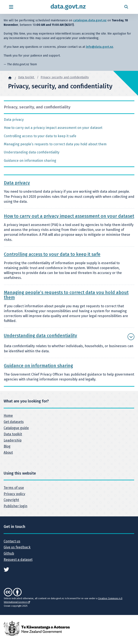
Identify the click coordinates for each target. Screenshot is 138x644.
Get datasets (14, 422)
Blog (7, 446)
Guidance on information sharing (30, 161)
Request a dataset (18, 560)
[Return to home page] (68, 7)
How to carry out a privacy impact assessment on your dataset (53, 128)
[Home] (10, 78)
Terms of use (14, 488)
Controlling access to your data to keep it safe (40, 136)
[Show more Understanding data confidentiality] (131, 337)
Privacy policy (14, 494)
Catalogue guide (16, 428)
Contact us (12, 541)
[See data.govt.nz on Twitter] (6, 569)
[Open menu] (11, 7)
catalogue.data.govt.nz (90, 20)
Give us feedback (17, 547)
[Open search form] (126, 7)
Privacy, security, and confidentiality (65, 77)
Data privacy (14, 120)
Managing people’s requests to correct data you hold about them (55, 144)
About (8, 452)
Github (9, 553)
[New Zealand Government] (37, 628)
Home (8, 416)
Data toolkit (26, 77)
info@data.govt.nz (100, 47)
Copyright (11, 500)
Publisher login (15, 506)
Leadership (13, 440)
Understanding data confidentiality (32, 152)
